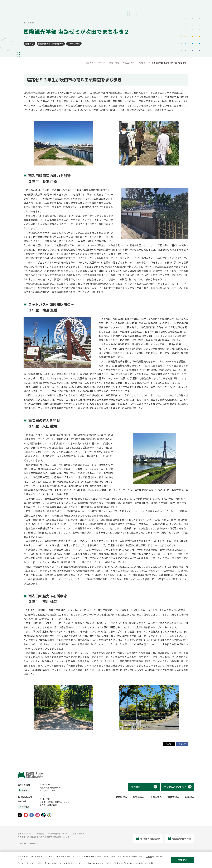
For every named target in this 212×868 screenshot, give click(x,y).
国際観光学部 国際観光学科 (51, 44)
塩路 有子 (29, 44)
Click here (119, 863)
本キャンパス (24, 785)
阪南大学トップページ (95, 63)
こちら (149, 856)
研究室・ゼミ (129, 63)
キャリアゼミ (74, 44)
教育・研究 (114, 63)
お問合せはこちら (47, 790)
